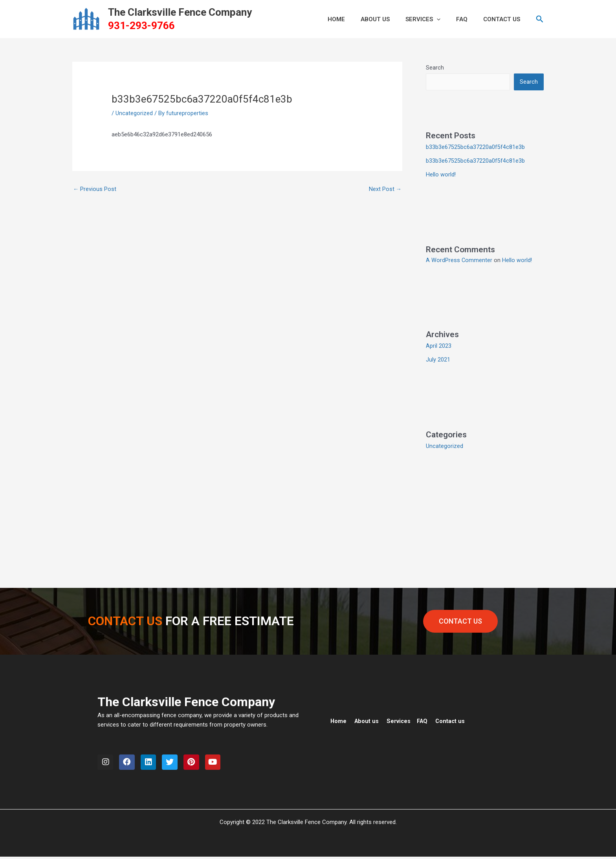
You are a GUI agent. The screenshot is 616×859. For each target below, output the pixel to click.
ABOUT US (389, 19)
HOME (354, 19)
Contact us (453, 720)
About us (367, 720)
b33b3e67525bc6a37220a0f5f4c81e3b (475, 147)
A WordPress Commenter (459, 259)
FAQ (468, 19)
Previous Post (95, 189)
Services (433, 19)
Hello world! (441, 174)
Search (435, 68)
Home (339, 720)
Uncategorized (134, 113)
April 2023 (439, 345)
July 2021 (438, 358)
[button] (446, 19)
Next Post (385, 189)
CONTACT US (504, 19)
